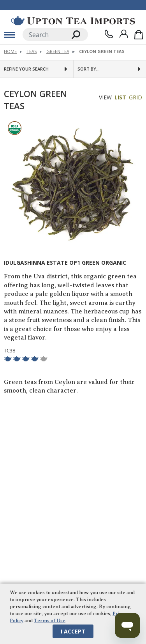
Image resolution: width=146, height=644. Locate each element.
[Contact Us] (109, 34)
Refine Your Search (26, 69)
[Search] (43, 34)
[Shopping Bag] (139, 34)
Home (10, 51)
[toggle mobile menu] (9, 35)
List (120, 97)
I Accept (73, 631)
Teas (32, 51)
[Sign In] (124, 34)
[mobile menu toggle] (9, 35)
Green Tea (58, 51)
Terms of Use (50, 621)
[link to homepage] (73, 21)
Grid (135, 97)
